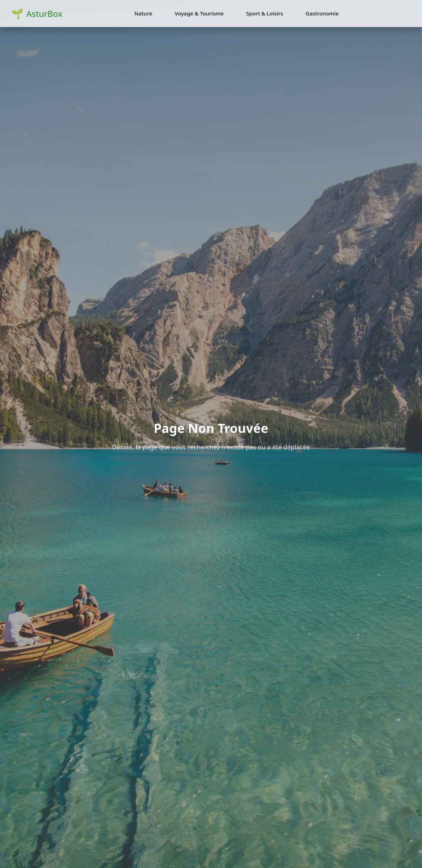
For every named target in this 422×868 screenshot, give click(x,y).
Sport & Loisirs (264, 13)
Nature (144, 13)
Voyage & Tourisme (199, 13)
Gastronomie (322, 13)
